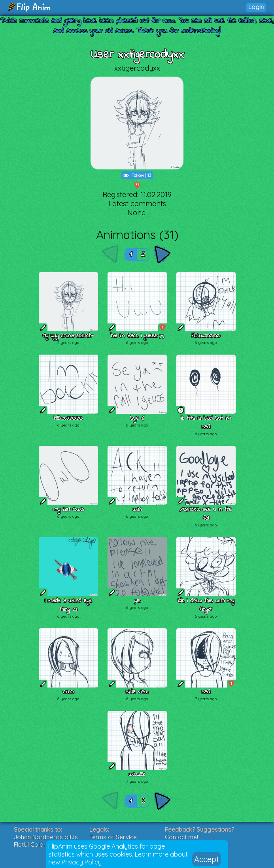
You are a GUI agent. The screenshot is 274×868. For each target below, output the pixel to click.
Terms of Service (113, 837)
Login (256, 7)
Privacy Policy (82, 862)
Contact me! (181, 837)
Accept (207, 859)
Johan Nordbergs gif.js (46, 837)
